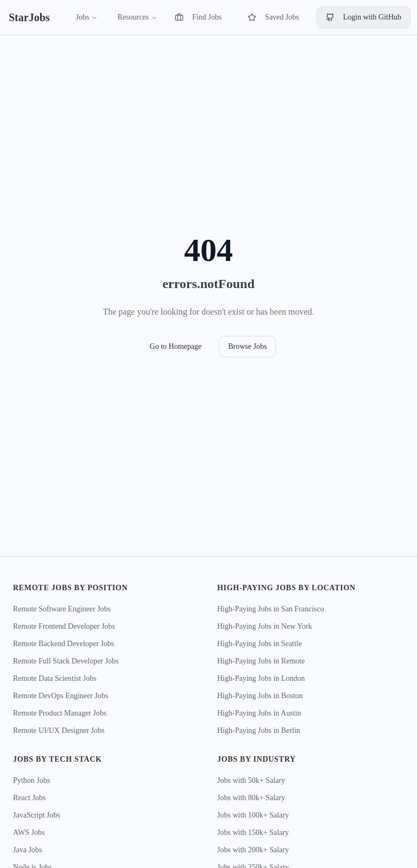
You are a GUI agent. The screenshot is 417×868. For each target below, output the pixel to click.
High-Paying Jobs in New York (265, 626)
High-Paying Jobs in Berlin (259, 730)
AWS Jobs (29, 832)
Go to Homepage (176, 346)
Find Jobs (198, 17)
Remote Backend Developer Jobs (64, 644)
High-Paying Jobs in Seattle (260, 644)
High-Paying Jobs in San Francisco (271, 609)
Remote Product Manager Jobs (60, 713)
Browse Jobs (247, 346)
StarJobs (29, 17)
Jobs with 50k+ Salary (251, 780)
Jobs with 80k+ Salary (251, 798)
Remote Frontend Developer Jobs (64, 626)
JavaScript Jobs (37, 815)
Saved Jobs (273, 17)
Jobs (87, 17)
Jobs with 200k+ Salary (253, 850)
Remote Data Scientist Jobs (55, 678)
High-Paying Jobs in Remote (261, 661)
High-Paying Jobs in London (261, 678)
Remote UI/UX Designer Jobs (59, 730)
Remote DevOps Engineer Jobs (61, 696)
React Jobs (29, 798)
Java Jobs (27, 850)
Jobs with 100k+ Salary (253, 815)
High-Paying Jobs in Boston (260, 696)
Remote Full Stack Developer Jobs (66, 661)
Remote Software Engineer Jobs (62, 609)
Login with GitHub (364, 17)
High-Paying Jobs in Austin (259, 713)
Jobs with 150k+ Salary (253, 832)
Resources (137, 17)
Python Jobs (31, 780)
